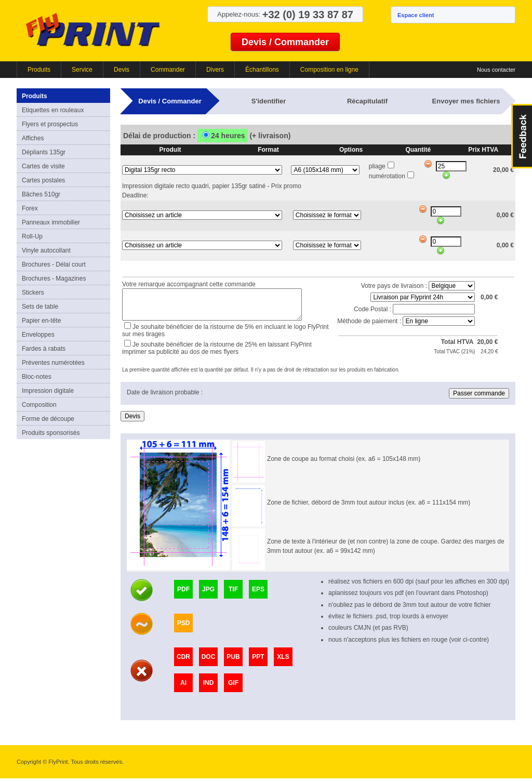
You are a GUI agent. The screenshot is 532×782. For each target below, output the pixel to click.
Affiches (33, 138)
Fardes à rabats (44, 349)
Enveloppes (38, 335)
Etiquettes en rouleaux (53, 110)
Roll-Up (32, 236)
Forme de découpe (48, 419)
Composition (39, 405)
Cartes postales (43, 180)
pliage (377, 166)
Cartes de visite (43, 166)
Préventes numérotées (53, 363)
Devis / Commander (285, 42)
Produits (39, 70)
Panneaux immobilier (51, 222)
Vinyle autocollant (46, 250)
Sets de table (40, 307)
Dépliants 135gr (44, 152)
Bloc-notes (37, 377)
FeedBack (522, 136)
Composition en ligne (329, 70)
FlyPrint (93, 29)
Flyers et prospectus (50, 124)
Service (82, 70)
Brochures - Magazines (54, 279)
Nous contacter (496, 70)
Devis (122, 70)
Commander (168, 70)
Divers (215, 70)
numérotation (387, 176)
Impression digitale (48, 391)
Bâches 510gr (41, 194)
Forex (30, 208)
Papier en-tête (41, 321)
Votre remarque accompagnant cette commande (189, 283)
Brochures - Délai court (54, 264)
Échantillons (262, 70)
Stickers (33, 293)
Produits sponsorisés (51, 433)
